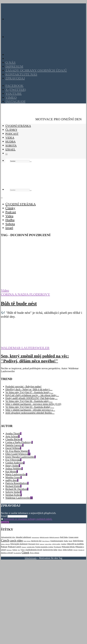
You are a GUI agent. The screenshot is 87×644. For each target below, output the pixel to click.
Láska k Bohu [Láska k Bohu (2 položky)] (48, 544)
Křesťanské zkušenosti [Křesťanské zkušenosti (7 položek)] (19, 544)
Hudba (10, 142)
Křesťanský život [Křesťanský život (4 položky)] (34, 544)
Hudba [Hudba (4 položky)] (66, 541)
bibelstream (31, 558)
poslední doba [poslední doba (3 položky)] (31, 547)
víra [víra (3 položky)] (19, 550)
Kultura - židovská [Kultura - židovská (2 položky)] (5, 544)
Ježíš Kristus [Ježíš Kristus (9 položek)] (78, 541)
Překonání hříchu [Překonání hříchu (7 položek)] (68, 547)
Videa (10, 138)
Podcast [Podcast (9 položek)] (4, 547)
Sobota (11, 146)
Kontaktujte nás (21, 74)
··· (6, 153)
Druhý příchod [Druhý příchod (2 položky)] (27, 541)
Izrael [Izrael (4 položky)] (70, 541)
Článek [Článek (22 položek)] (25, 552)
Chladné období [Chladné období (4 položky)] (73, 537)
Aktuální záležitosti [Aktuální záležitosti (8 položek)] (23, 537)
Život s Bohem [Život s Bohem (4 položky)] (35, 553)
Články (11, 130)
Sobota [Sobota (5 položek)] (15, 550)
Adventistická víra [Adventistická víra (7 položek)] (8, 537)
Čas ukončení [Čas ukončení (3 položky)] (17, 553)
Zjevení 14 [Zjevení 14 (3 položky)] (81, 550)
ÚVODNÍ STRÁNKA (18, 126)
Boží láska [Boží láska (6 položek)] (64, 537)
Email (4, 516)
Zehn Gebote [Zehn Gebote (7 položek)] (68, 550)
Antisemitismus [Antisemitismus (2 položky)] (35, 537)
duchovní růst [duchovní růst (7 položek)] (36, 541)
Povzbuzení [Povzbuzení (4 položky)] (57, 547)
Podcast (12, 134)
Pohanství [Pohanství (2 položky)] (24, 547)
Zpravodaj (15, 78)
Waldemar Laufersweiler (25, 348)
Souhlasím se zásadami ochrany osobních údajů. (28, 519)
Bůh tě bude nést (19, 303)
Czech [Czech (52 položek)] (5, 540)
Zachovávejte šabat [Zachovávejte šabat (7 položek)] (50, 550)
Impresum (14, 66)
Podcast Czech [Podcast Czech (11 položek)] (14, 547)
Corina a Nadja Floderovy (25, 294)
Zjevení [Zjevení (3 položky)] (75, 550)
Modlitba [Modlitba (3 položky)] (64, 544)
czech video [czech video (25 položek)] (16, 541)
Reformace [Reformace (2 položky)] (9, 550)
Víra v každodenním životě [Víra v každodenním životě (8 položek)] (31, 550)
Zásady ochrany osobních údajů (36, 70)
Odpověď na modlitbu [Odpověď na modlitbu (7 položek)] (75, 544)
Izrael (10, 149)
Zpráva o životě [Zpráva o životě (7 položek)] (7, 553)
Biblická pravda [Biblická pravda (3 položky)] (44, 537)
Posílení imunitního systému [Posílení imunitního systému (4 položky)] (44, 547)
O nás (10, 63)
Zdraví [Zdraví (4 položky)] (60, 550)
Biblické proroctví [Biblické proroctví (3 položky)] (54, 537)
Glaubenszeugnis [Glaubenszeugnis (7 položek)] (57, 541)
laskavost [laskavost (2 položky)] (42, 544)
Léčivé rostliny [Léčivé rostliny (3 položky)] (56, 544)
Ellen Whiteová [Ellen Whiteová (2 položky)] (46, 541)
